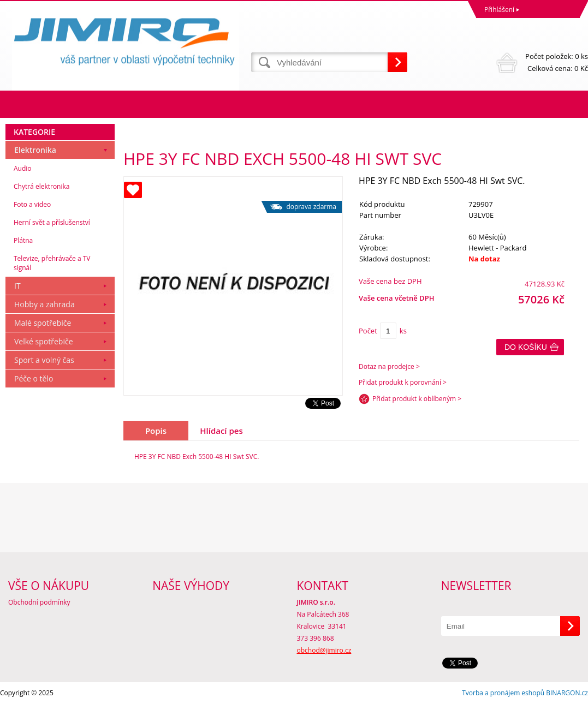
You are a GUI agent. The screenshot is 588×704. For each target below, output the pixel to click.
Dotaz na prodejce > (389, 366)
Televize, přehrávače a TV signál (52, 263)
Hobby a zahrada (44, 304)
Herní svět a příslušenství (52, 222)
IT (17, 286)
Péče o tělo (34, 378)
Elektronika (35, 150)
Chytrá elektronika (41, 186)
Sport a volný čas (44, 360)
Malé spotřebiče (43, 323)
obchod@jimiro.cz (324, 650)
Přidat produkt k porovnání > (403, 382)
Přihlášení (499, 10)
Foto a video (32, 204)
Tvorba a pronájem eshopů (503, 693)
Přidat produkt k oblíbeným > (417, 399)
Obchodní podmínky (39, 602)
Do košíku (526, 347)
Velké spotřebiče (44, 341)
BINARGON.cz (567, 693)
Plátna (23, 240)
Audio (23, 168)
